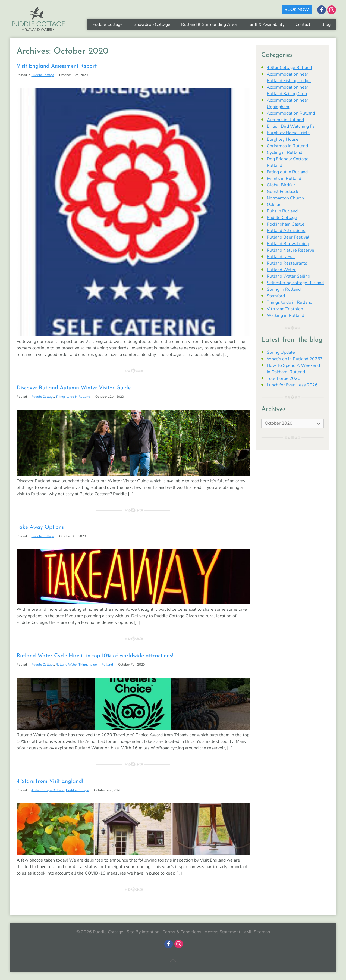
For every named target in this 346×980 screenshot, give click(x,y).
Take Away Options (40, 527)
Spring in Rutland (284, 289)
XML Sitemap (257, 932)
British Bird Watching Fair (292, 126)
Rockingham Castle (286, 224)
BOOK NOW (297, 10)
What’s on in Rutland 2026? (294, 359)
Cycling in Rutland (284, 152)
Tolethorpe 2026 (284, 378)
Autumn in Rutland (285, 120)
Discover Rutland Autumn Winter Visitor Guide (74, 388)
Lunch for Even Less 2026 (292, 385)
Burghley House (283, 139)
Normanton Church (285, 198)
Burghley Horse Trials (288, 133)
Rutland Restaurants (287, 263)
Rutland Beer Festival (288, 237)
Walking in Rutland (285, 315)
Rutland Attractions (286, 231)
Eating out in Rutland (287, 172)
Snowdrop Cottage (152, 24)
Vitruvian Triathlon (285, 309)
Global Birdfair (281, 185)
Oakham (275, 205)
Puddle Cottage (108, 24)
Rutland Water (66, 665)
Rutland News (281, 257)
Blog (326, 24)
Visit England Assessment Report (57, 66)
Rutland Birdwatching (288, 244)
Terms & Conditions (182, 932)
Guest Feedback (282, 192)
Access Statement (222, 932)
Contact (303, 24)
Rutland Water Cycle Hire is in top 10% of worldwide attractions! (95, 656)
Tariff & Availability (266, 24)
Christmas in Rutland (287, 146)
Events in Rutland (284, 179)
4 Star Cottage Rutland (48, 790)
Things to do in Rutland (73, 397)
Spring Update (281, 352)
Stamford (276, 296)
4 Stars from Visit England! (50, 781)
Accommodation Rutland (291, 113)
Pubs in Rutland (282, 211)
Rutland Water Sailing (288, 276)
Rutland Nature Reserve (290, 250)
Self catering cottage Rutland (295, 283)
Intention (151, 932)
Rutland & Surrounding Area (209, 24)
